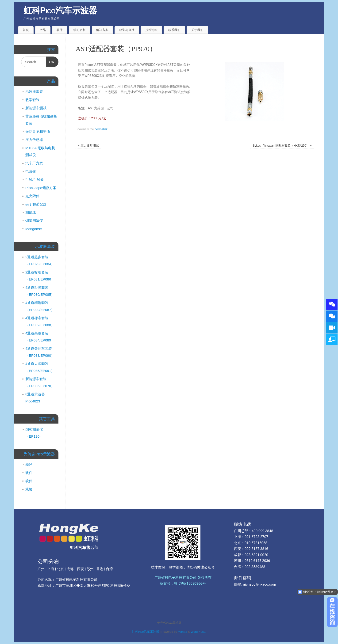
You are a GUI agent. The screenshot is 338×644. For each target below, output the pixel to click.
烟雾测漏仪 (34, 221)
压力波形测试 (88, 146)
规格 (29, 489)
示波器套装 (34, 92)
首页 (26, 30)
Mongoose (34, 229)
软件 (60, 30)
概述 (29, 464)
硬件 (29, 473)
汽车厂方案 (34, 163)
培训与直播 (127, 30)
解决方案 (102, 30)
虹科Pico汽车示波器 (60, 10)
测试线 (31, 212)
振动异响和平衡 (38, 131)
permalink (101, 129)
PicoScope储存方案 (41, 188)
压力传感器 (34, 140)
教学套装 (32, 100)
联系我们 (174, 30)
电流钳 (31, 171)
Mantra (182, 632)
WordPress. (198, 632)
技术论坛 (151, 30)
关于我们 (197, 30)
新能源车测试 (36, 108)
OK (50, 60)
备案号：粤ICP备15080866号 (183, 583)
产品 (43, 30)
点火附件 (32, 196)
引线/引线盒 (35, 180)
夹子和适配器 (36, 204)
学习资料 (80, 30)
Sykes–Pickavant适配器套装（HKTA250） (282, 146)
